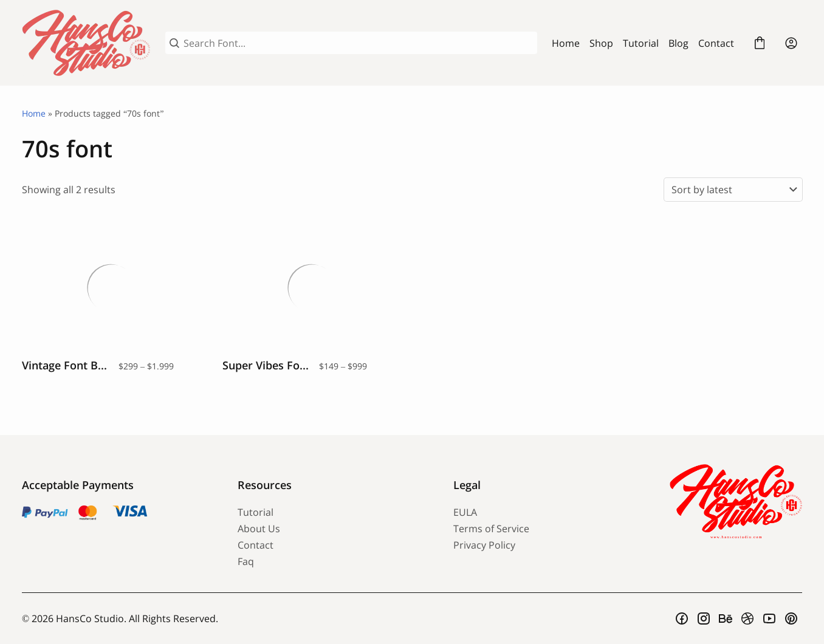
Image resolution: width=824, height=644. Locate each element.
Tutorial (641, 43)
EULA (465, 512)
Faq (246, 561)
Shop (601, 43)
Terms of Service (491, 529)
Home (566, 43)
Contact (716, 43)
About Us (259, 529)
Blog (678, 43)
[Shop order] (733, 190)
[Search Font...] (358, 43)
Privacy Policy (484, 545)
